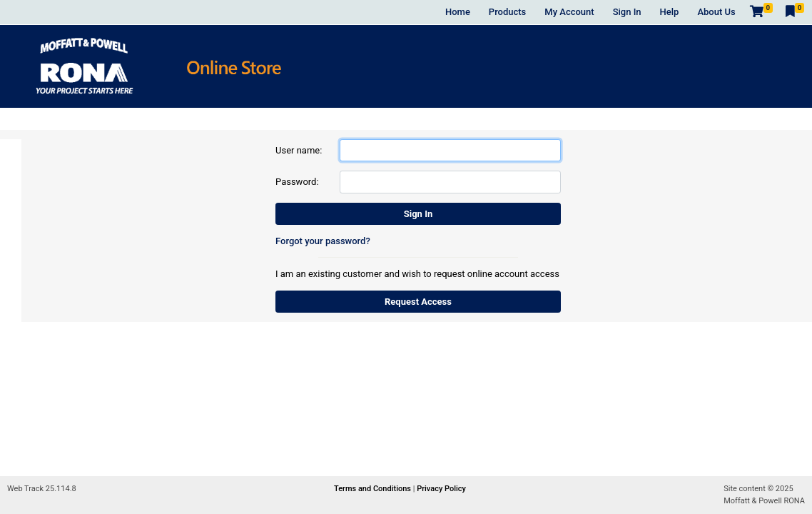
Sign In (627, 12)
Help (670, 12)
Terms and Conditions (374, 489)
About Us (716, 12)
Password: (297, 182)
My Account (569, 12)
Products (507, 12)
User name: (299, 150)
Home (458, 12)
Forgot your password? (323, 241)
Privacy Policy (441, 489)
